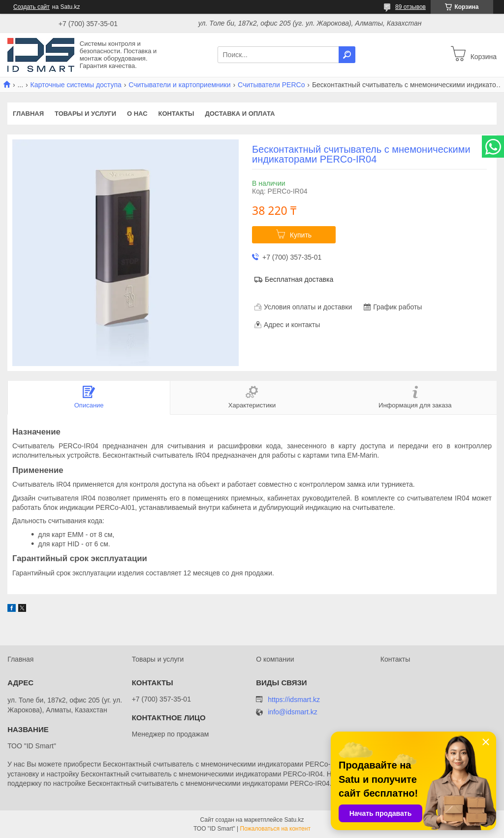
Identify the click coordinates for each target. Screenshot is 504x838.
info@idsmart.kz (293, 712)
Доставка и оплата (240, 114)
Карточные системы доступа (76, 85)
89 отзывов (410, 7)
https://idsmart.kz (294, 700)
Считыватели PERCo (271, 85)
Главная (28, 114)
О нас (137, 114)
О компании (275, 659)
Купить (301, 235)
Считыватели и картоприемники (179, 85)
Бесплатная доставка (299, 279)
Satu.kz (294, 820)
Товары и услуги (85, 114)
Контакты (176, 114)
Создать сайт (31, 7)
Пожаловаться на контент (275, 829)
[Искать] (347, 55)
